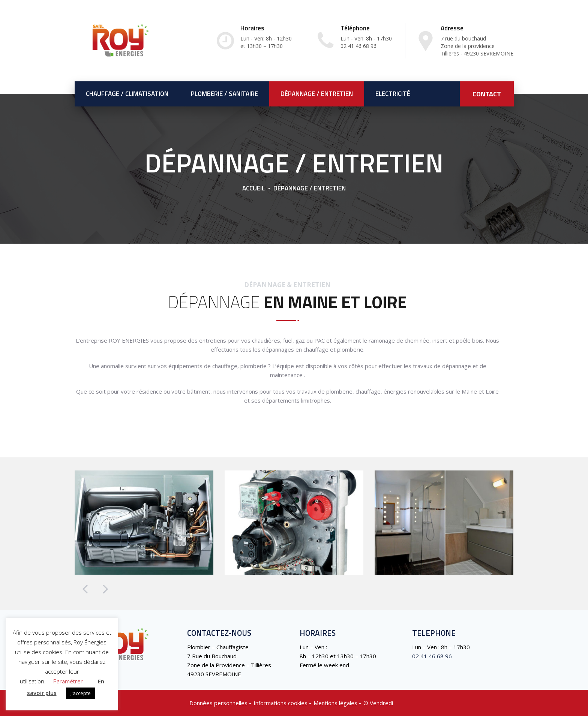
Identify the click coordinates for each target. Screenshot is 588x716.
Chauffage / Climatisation (127, 94)
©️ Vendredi (378, 703)
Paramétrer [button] (68, 681)
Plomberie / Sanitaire (224, 94)
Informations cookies (280, 703)
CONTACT (487, 94)
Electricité (393, 94)
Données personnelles (218, 703)
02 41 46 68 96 (432, 656)
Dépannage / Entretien (317, 94)
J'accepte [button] (81, 693)
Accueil (253, 188)
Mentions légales (335, 703)
